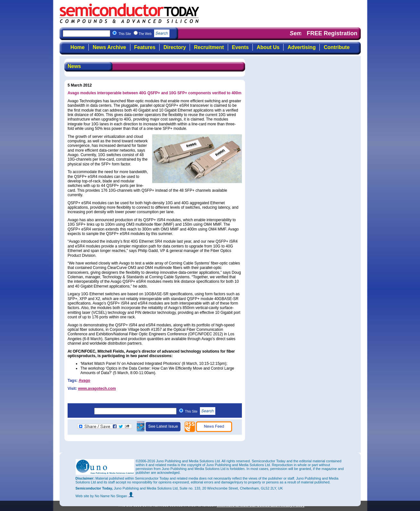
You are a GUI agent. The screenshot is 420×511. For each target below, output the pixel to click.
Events (240, 47)
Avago (84, 381)
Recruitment (209, 47)
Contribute (337, 47)
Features (145, 47)
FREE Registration (332, 33)
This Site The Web (144, 34)
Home (78, 47)
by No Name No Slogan (112, 496)
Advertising (301, 47)
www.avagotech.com (97, 389)
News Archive (109, 47)
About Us (268, 47)
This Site (200, 411)
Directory (175, 47)
